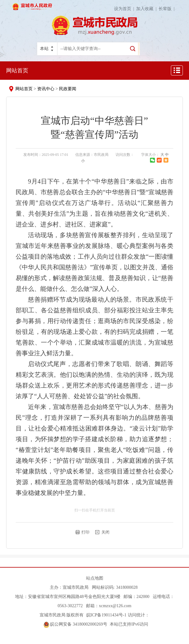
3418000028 (127, 587)
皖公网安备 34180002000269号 (75, 624)
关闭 (105, 532)
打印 (85, 532)
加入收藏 (147, 9)
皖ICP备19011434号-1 (106, 615)
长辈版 (168, 9)
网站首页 (17, 71)
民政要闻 (68, 89)
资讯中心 (46, 89)
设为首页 (125, 9)
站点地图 (95, 578)
